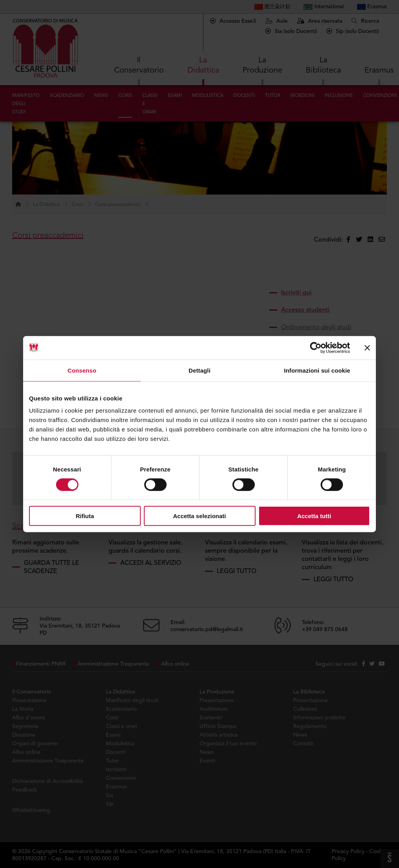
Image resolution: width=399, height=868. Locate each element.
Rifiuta (85, 516)
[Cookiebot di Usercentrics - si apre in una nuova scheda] (316, 348)
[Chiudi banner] (367, 348)
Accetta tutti (314, 516)
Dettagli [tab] (199, 370)
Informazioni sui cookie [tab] (317, 370)
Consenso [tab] (82, 370)
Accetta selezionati (199, 516)
